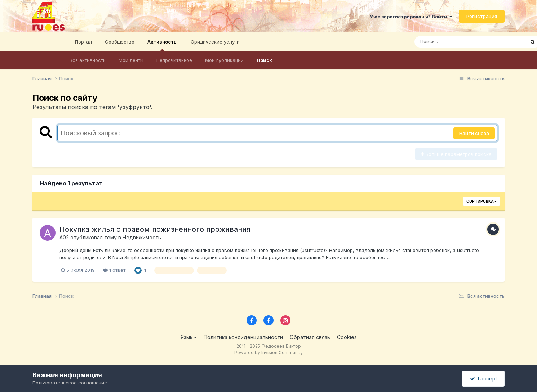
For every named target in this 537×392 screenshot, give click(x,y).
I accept (483, 379)
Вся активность (88, 60)
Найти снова (474, 133)
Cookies (347, 337)
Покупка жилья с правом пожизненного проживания (155, 229)
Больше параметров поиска (456, 154)
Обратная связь (310, 337)
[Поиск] (456, 42)
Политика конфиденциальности (243, 337)
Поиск (264, 60)
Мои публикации (224, 60)
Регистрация (482, 16)
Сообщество (120, 42)
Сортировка (481, 201)
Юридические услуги (215, 42)
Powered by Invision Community (268, 353)
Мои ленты (131, 60)
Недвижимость (142, 237)
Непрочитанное (174, 60)
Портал (83, 42)
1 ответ (114, 270)
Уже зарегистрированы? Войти (411, 17)
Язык (189, 337)
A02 (64, 237)
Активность (162, 45)
